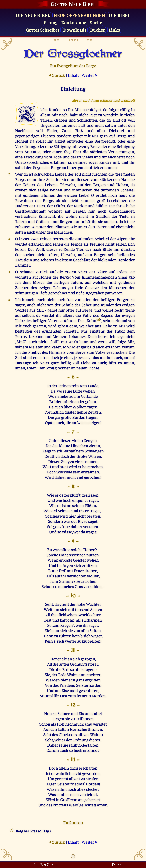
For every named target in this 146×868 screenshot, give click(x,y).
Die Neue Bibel (33, 15)
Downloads (75, 30)
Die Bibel (120, 15)
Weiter (90, 75)
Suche (96, 22)
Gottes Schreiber (43, 30)
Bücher (98, 30)
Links (114, 30)
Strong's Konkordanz (65, 22)
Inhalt (73, 75)
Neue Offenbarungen (79, 15)
